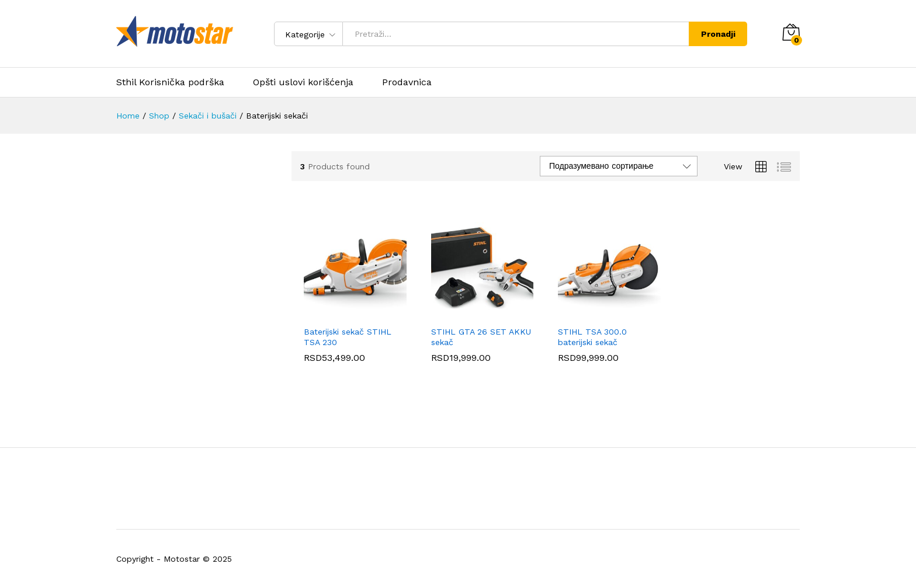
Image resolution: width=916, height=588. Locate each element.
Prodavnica (407, 82)
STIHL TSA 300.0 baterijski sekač (592, 337)
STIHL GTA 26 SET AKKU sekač (481, 337)
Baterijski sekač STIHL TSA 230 (348, 337)
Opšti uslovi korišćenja (303, 82)
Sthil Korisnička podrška (170, 82)
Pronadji (718, 34)
